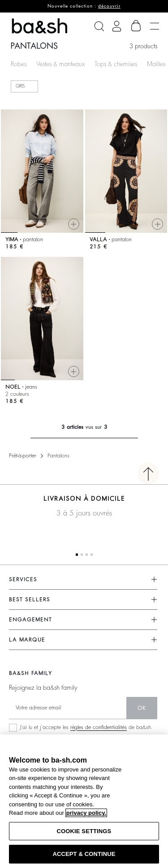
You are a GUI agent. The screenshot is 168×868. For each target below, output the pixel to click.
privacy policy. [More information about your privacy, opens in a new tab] (86, 813)
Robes (19, 64)
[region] (84, 801)
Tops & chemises (116, 64)
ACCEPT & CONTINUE (84, 854)
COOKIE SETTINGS (84, 831)
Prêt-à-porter (23, 456)
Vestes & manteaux (60, 64)
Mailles (156, 64)
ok (142, 708)
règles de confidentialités (99, 727)
